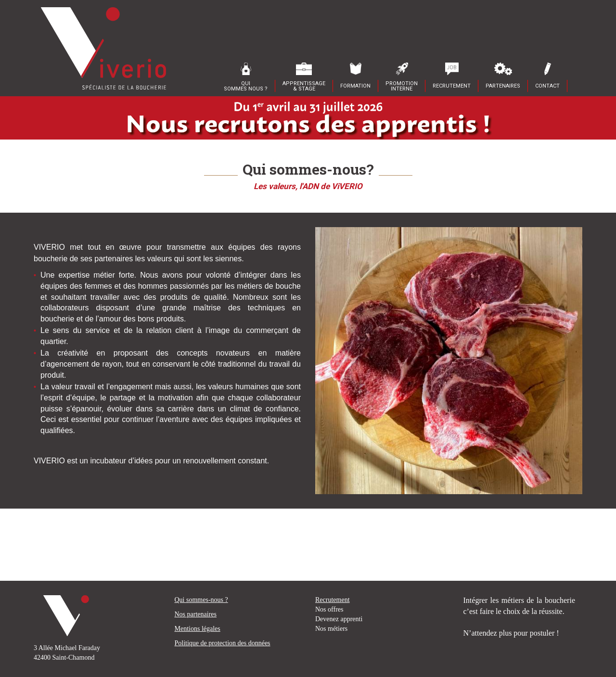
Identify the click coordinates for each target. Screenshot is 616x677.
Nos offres (329, 609)
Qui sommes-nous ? (201, 600)
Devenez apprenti (339, 619)
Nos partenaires (196, 614)
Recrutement (333, 600)
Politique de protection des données (223, 643)
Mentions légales (198, 629)
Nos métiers (331, 629)
